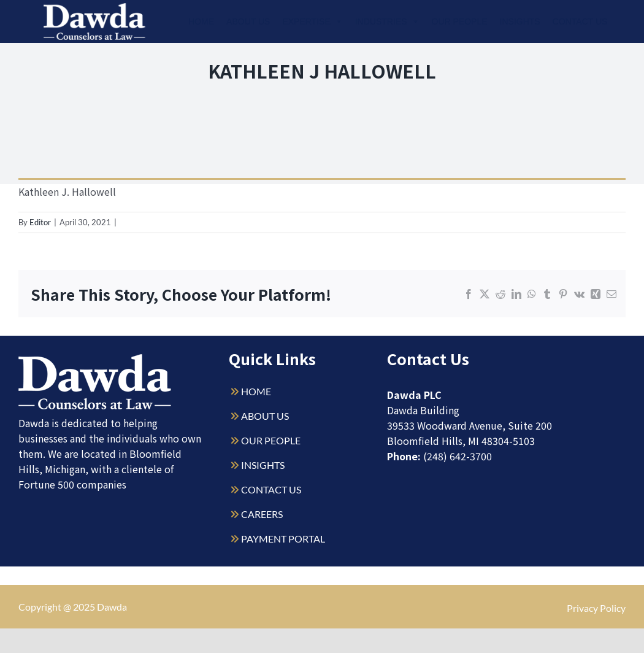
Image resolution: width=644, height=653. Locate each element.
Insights (520, 21)
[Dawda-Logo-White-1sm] (95, 359)
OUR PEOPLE (271, 440)
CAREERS (262, 514)
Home (201, 21)
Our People (460, 21)
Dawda (112, 607)
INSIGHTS (263, 465)
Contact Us (580, 21)
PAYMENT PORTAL (283, 539)
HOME (256, 391)
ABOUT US (265, 416)
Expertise (312, 21)
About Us (248, 21)
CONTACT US (271, 489)
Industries (387, 21)
